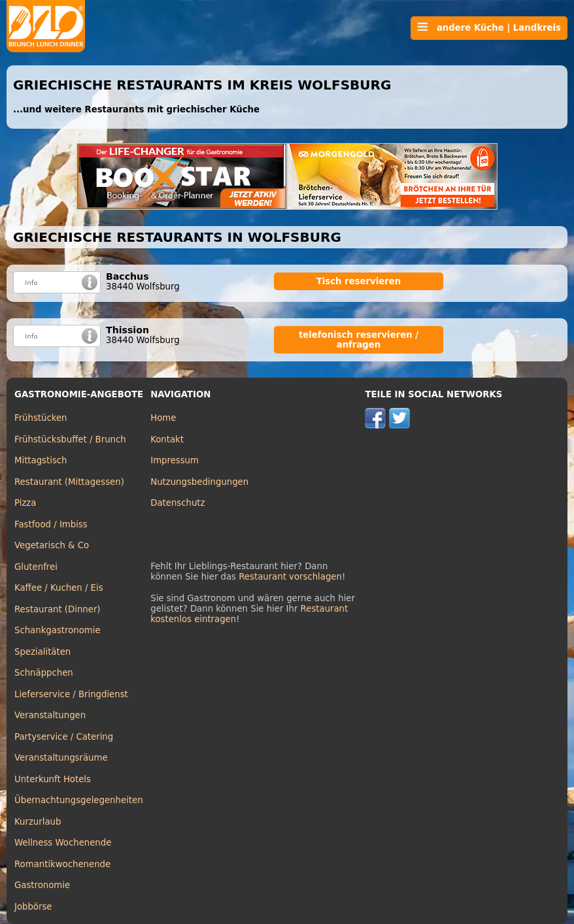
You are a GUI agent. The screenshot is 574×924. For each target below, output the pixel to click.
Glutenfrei (36, 567)
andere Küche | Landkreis (489, 27)
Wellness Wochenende (63, 843)
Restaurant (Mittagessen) (69, 482)
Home (163, 418)
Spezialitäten (42, 652)
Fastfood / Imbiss (51, 524)
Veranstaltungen (50, 715)
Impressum (175, 460)
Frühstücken (41, 418)
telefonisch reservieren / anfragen (359, 340)
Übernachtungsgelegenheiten (79, 800)
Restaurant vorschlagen (290, 577)
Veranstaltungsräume (61, 758)
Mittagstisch (41, 460)
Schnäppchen (44, 673)
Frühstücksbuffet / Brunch (70, 439)
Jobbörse (33, 907)
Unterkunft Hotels (53, 779)
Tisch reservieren (359, 281)
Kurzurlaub (38, 822)
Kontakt (167, 439)
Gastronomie (42, 885)
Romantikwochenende (62, 864)
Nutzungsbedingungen (199, 482)
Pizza (25, 503)
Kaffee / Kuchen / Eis (59, 588)
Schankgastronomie (58, 630)
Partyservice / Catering (64, 737)
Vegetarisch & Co (52, 545)
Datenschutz (177, 503)
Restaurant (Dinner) (58, 609)
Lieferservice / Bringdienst (71, 694)
